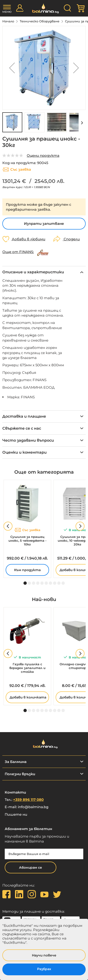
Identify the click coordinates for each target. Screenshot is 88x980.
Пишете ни (16, 814)
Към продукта (27, 570)
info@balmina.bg (33, 807)
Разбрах (44, 969)
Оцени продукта (43, 155)
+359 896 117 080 (28, 800)
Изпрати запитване (44, 224)
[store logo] (44, 8)
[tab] (44, 272)
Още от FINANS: (18, 252)
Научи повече (44, 955)
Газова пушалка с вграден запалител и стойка (27, 668)
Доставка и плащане (24, 416)
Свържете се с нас (22, 428)
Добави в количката (28, 697)
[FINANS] (43, 252)
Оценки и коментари (25, 452)
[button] (12, 68)
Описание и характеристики (33, 272)
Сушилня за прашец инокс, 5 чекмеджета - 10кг (27, 540)
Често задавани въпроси (28, 440)
